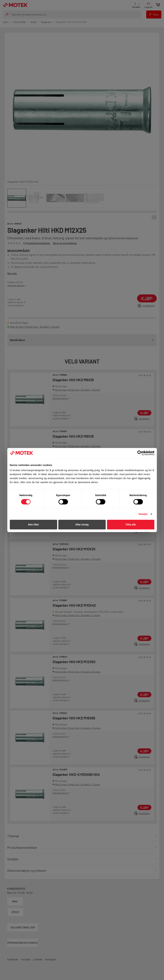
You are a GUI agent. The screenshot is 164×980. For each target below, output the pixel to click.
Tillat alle (131, 524)
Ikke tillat (33, 524)
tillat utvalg (82, 524)
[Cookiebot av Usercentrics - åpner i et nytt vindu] (140, 453)
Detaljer (143, 514)
